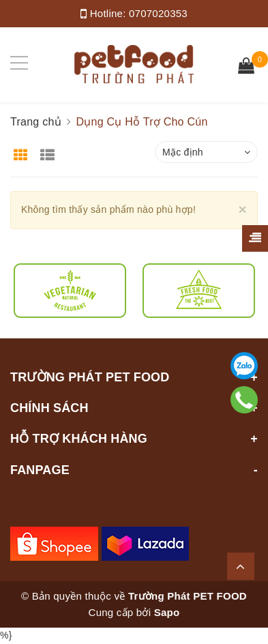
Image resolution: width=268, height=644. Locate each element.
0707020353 (158, 13)
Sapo (167, 612)
